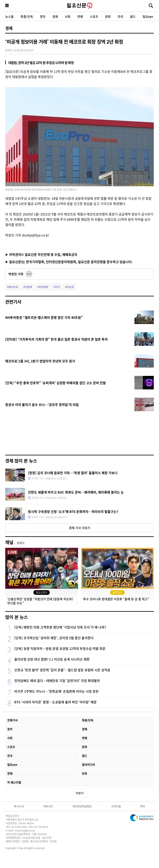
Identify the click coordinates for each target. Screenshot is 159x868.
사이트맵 (116, 806)
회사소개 (19, 806)
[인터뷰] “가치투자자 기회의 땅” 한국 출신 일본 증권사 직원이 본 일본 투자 (56, 339)
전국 (120, 16)
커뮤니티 (48, 806)
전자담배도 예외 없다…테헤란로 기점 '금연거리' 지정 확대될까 (57, 681)
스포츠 (94, 16)
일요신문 (79, 6)
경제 (55, 16)
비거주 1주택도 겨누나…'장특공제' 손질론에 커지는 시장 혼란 (56, 691)
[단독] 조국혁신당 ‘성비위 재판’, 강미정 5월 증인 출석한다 (54, 638)
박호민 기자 (16, 274)
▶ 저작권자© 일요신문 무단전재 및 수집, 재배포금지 (41, 254)
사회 (68, 16)
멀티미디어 (88, 764)
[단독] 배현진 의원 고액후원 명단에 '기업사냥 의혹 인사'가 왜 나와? (60, 627)
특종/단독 (27, 16)
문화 (108, 16)
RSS (143, 806)
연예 (80, 16)
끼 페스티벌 (14, 782)
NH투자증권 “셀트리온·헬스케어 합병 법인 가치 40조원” (44, 317)
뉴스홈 (9, 16)
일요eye (148, 16)
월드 (133, 16)
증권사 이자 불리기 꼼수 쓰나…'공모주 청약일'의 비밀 (42, 405)
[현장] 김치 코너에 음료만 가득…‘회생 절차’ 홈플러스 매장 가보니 (73, 473)
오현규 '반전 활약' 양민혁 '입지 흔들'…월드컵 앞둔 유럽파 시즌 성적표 (62, 670)
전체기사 (12, 720)
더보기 (80, 793)
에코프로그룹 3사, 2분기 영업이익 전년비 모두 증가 (40, 361)
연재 (10, 773)
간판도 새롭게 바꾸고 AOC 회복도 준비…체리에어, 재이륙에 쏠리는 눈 (76, 492)
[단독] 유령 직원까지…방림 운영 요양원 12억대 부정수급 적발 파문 (60, 648)
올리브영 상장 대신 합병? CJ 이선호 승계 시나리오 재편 (52, 659)
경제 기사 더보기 (79, 528)
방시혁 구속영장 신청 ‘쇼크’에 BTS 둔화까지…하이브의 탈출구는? (73, 511)
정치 (43, 16)
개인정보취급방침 (82, 806)
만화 (85, 773)
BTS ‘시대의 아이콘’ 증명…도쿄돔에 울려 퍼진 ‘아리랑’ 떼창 (55, 702)
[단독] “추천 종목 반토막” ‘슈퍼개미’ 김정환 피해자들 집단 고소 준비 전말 (56, 383)
